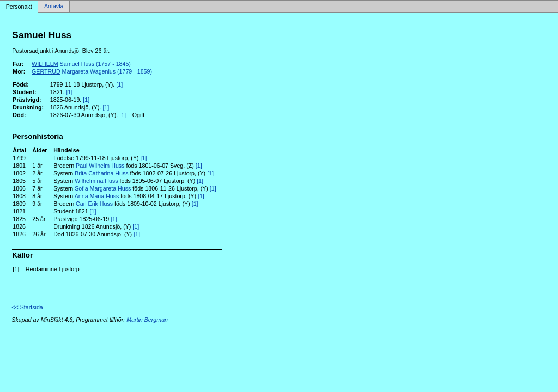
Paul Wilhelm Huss (100, 166)
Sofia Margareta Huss (103, 188)
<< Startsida (27, 307)
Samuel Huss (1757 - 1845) (81, 64)
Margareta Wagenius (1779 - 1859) (92, 71)
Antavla (54, 7)
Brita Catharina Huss (101, 173)
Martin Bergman (147, 320)
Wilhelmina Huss (96, 181)
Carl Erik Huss (94, 204)
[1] (119, 84)
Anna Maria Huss (97, 196)
